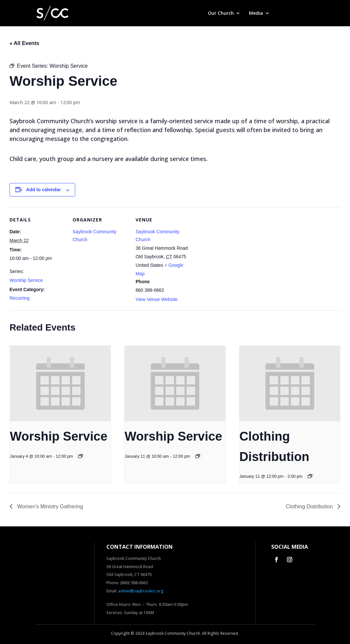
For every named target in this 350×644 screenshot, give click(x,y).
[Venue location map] (233, 252)
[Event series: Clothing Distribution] (310, 476)
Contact (306, 13)
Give (283, 13)
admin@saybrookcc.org (141, 591)
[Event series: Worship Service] (80, 456)
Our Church (221, 13)
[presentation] (60, 383)
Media (256, 13)
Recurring (20, 298)
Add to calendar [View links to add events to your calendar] (44, 190)
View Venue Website (157, 299)
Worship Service (26, 280)
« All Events (24, 43)
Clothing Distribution (310, 506)
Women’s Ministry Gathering (49, 506)
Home (193, 13)
